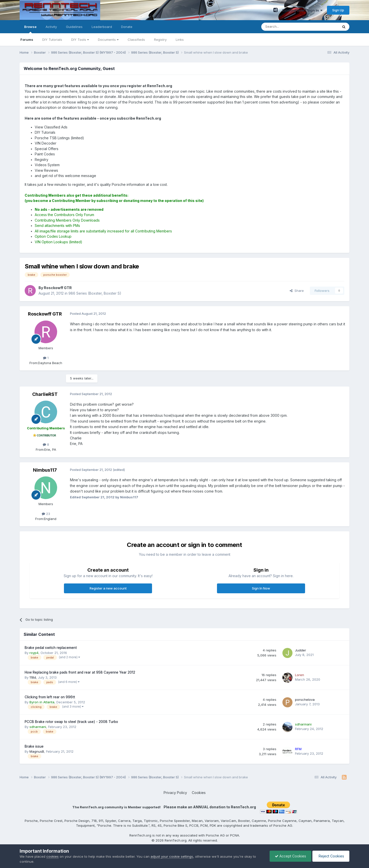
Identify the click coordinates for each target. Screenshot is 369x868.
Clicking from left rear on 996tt (50, 697)
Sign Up (338, 10)
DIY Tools (80, 40)
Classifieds (136, 40)
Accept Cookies (290, 856)
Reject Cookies (331, 856)
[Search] (287, 27)
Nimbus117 (45, 470)
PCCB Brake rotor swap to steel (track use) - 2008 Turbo (71, 722)
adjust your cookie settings (172, 856)
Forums (27, 40)
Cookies (199, 793)
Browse (30, 29)
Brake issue (34, 746)
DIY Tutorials (52, 40)
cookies (52, 856)
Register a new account (108, 588)
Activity (51, 27)
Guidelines (74, 27)
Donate (127, 27)
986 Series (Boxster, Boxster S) (95, 293)
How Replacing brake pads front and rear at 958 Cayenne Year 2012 (80, 672)
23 (46, 514)
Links (180, 40)
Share (297, 291)
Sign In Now (261, 588)
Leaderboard (102, 27)
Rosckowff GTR (45, 314)
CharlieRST (45, 394)
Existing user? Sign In (302, 10)
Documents (108, 40)
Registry (160, 40)
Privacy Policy (175, 793)
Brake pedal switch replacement (51, 648)
